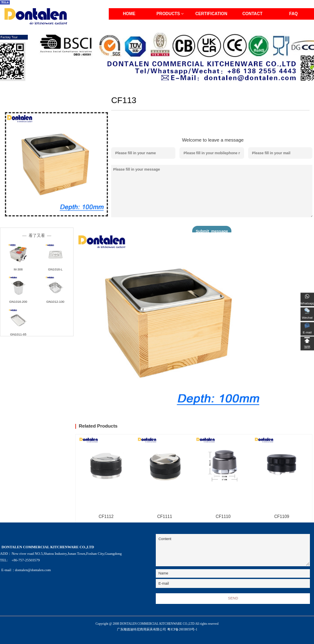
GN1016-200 (18, 302)
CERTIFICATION (211, 14)
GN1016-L (55, 269)
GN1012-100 (55, 302)
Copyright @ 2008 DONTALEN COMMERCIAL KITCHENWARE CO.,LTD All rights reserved (157, 627)
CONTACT (252, 14)
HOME (129, 14)
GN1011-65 (18, 334)
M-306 (18, 269)
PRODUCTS (170, 14)
